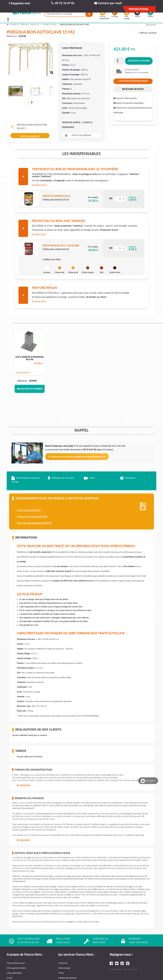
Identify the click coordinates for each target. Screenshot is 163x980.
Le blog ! (115, 15)
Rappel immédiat (30, 137)
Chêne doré (73, 270)
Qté (111, 198)
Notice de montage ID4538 (32, 517)
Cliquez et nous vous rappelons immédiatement (77, 457)
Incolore (47, 270)
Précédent (28, 102)
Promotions (138, 9)
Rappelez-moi (19, 3)
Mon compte (126, 15)
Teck (101, 270)
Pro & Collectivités (103, 15)
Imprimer (151, 25)
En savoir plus (38, 185)
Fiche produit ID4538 (29, 510)
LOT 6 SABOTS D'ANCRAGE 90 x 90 (30, 358)
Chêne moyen (88, 270)
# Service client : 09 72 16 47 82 (123, 969)
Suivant (32, 102)
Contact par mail (108, 3)
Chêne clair (59, 270)
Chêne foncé (115, 270)
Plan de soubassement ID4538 (34, 523)
